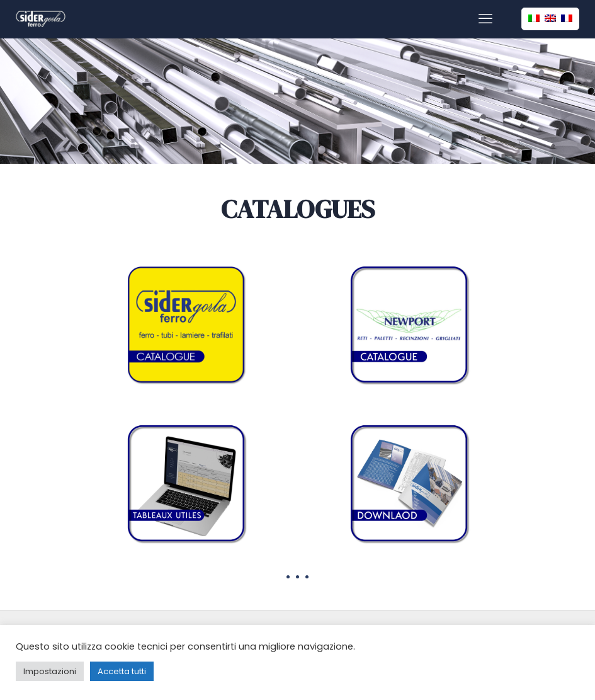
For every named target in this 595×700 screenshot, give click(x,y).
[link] (186, 324)
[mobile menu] (485, 19)
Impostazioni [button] (50, 671)
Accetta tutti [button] (122, 671)
